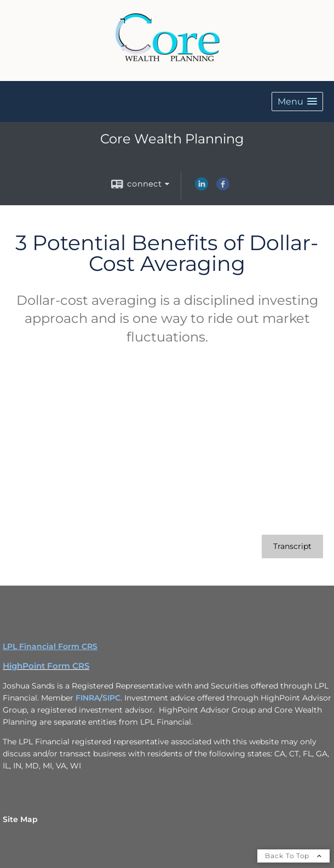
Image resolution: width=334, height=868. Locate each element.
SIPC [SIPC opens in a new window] (111, 698)
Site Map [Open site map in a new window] (20, 819)
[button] (297, 102)
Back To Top (293, 856)
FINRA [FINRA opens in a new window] (88, 698)
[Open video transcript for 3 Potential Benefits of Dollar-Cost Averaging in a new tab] (292, 546)
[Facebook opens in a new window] (223, 188)
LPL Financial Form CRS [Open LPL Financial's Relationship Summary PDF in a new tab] (50, 646)
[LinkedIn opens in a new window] (201, 188)
